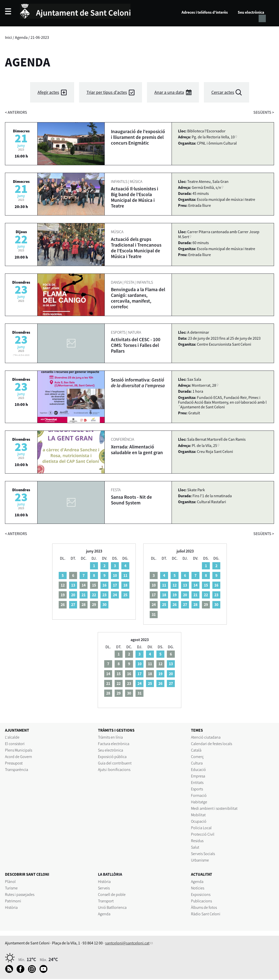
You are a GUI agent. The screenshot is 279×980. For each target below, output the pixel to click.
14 (195, 585)
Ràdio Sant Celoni (206, 914)
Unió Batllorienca (112, 907)
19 (175, 595)
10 (115, 575)
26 (175, 604)
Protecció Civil (203, 834)
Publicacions (201, 901)
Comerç (197, 757)
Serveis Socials (203, 854)
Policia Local (201, 828)
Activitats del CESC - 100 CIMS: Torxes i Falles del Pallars (136, 345)
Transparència (17, 769)
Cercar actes (223, 92)
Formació (199, 795)
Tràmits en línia (110, 737)
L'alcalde (12, 737)
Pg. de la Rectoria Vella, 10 (213, 137)
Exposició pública (112, 757)
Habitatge (199, 802)
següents (264, 112)
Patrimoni (13, 901)
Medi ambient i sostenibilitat (214, 808)
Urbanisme (200, 860)
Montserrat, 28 (204, 385)
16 (104, 585)
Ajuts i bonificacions (114, 769)
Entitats (197, 782)
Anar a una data (169, 92)
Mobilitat (198, 815)
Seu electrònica (251, 12)
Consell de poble (112, 894)
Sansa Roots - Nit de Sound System (131, 500)
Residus (197, 841)
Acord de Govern (19, 757)
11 (125, 575)
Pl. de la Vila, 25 (204, 445)
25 (125, 595)
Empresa (198, 776)
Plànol (10, 881)
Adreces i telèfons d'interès (205, 12)
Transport (106, 901)
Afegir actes (48, 92)
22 (94, 595)
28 (195, 604)
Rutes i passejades (20, 894)
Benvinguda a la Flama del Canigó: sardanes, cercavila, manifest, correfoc (138, 298)
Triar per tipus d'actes (107, 92)
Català (196, 750)
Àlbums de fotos (204, 907)
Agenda (21, 37)
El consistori (15, 744)
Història (11, 907)
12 (175, 585)
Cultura (197, 763)
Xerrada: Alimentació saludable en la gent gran (137, 450)
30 (104, 604)
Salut (195, 847)
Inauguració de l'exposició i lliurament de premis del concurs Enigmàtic (138, 137)
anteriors (16, 112)
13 (73, 585)
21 (84, 595)
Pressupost (14, 763)
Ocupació (199, 821)
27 (73, 604)
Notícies (198, 888)
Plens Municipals (19, 750)
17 (115, 585)
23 (104, 595)
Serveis (104, 888)
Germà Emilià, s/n (206, 187)
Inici (8, 37)
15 (206, 585)
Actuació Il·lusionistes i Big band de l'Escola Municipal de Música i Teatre (135, 197)
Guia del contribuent (115, 763)
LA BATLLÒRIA (110, 874)
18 (125, 585)
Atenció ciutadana (206, 737)
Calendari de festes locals (211, 744)
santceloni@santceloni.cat (127, 943)
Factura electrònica (114, 744)
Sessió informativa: (138, 383)
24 (115, 595)
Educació (198, 769)
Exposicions (201, 894)
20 (73, 595)
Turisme (11, 888)
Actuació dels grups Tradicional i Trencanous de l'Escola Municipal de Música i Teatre (136, 248)
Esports (197, 789)
